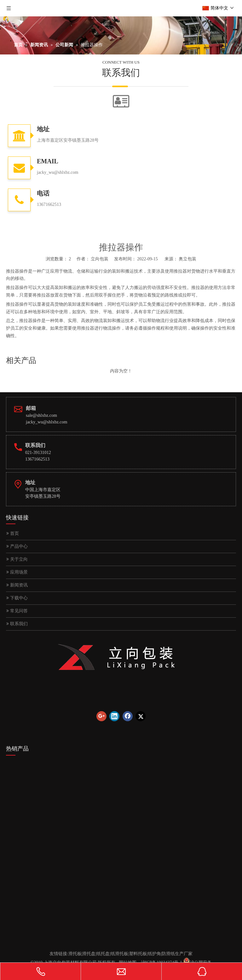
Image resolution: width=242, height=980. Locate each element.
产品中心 (17, 546)
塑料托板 (138, 954)
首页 (13, 533)
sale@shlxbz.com (41, 415)
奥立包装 (187, 259)
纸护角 (154, 954)
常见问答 (17, 611)
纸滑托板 (119, 954)
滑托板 (75, 954)
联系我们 (17, 624)
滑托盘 (89, 954)
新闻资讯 (17, 585)
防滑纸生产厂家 (177, 954)
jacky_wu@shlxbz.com (46, 422)
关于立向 (17, 559)
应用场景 (17, 572)
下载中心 (17, 598)
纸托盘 (103, 954)
